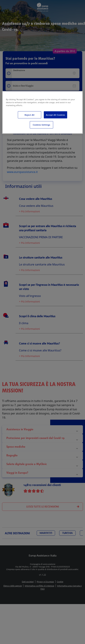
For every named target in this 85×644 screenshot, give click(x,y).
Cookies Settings (41, 125)
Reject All (30, 115)
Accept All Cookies (55, 115)
